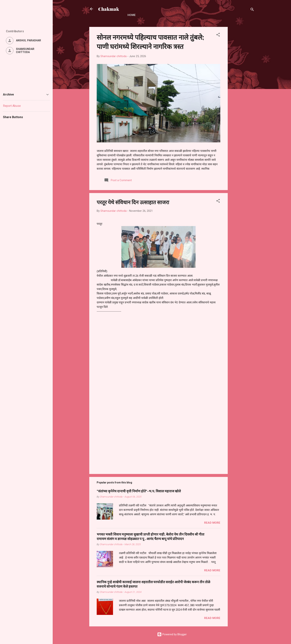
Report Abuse (12, 106)
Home (132, 15)
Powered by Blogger (172, 634)
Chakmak (109, 9)
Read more (212, 523)
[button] (218, 35)
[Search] (252, 10)
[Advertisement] (243, 83)
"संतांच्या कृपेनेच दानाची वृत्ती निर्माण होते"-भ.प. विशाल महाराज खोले (139, 491)
